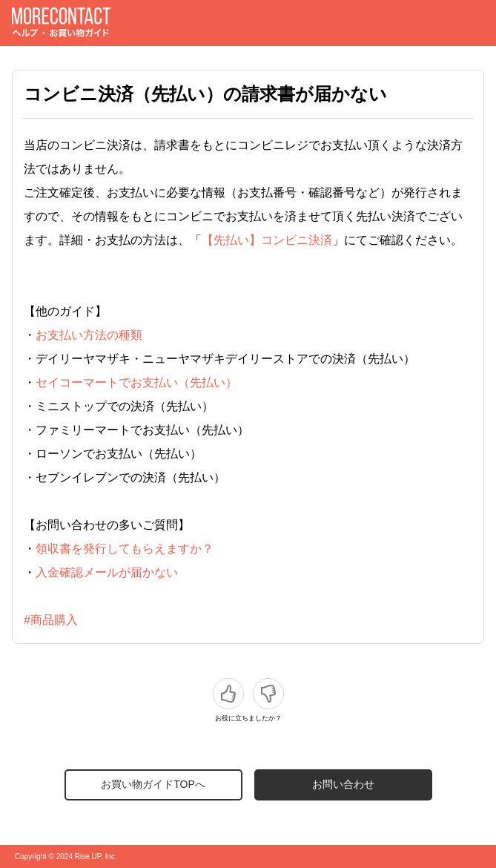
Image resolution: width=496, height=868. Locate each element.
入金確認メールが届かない (107, 572)
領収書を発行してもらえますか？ (125, 549)
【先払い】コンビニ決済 (267, 240)
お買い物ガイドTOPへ (153, 784)
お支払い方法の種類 (89, 335)
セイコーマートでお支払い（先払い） (136, 382)
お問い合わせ (343, 784)
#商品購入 (51, 620)
